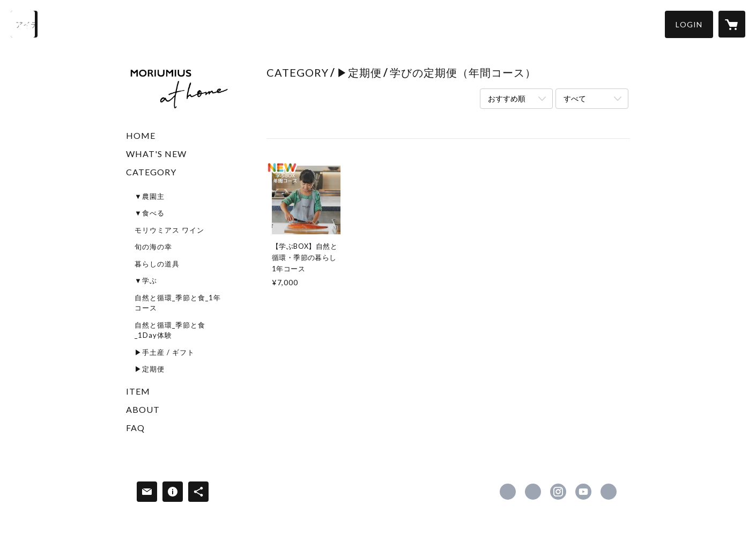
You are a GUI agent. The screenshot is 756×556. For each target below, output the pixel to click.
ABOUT (143, 409)
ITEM (138, 391)
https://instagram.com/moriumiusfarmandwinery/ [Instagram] (558, 492)
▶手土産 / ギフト (165, 352)
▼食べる (150, 213)
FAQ (135, 428)
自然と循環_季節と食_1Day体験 (170, 330)
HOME (141, 135)
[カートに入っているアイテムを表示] (732, 24)
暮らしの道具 (157, 264)
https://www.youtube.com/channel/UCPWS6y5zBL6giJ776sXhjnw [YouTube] (583, 492)
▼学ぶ (146, 280)
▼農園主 (150, 196)
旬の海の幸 (153, 247)
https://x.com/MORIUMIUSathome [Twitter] (533, 492)
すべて (575, 98)
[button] (689, 24)
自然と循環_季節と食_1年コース (178, 303)
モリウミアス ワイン (169, 230)
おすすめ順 (507, 98)
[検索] (24, 24)
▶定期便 (150, 369)
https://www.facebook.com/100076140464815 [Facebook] (508, 492)
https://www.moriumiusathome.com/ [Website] (609, 492)
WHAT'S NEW (156, 154)
